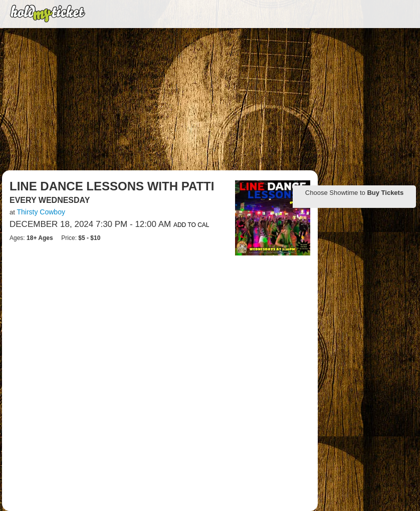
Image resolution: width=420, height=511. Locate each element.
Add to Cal (191, 225)
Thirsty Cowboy (41, 212)
